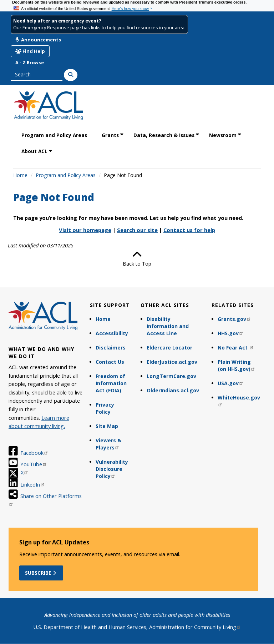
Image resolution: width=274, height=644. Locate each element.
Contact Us (110, 362)
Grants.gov (234, 319)
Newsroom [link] (223, 135)
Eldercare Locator (169, 348)
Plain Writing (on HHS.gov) (237, 365)
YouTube (34, 464)
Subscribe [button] (41, 573)
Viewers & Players (108, 444)
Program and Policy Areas (66, 175)
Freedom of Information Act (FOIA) (111, 383)
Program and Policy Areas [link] (54, 135)
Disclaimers (111, 348)
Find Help (30, 51)
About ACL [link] (34, 151)
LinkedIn (33, 484)
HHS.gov (231, 333)
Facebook (34, 453)
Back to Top (137, 258)
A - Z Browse (30, 63)
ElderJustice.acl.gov (172, 362)
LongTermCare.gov (171, 376)
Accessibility (112, 333)
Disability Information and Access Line (168, 326)
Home (20, 175)
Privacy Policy (105, 408)
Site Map (107, 426)
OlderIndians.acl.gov (173, 390)
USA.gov (231, 383)
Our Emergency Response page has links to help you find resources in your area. (99, 28)
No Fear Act (236, 348)
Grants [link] (110, 135)
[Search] (71, 75)
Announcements (38, 40)
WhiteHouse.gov (239, 400)
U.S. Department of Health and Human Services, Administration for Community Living (137, 627)
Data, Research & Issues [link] (164, 135)
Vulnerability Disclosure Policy (112, 469)
